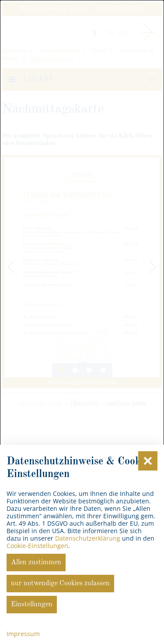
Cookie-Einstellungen (37, 546)
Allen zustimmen (36, 563)
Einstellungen (32, 605)
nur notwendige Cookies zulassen (60, 584)
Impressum (23, 634)
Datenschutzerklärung (88, 538)
